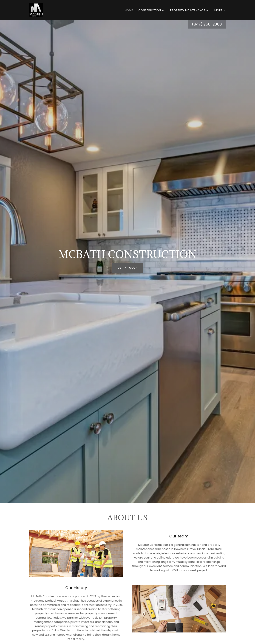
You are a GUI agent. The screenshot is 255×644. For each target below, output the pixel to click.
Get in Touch (127, 268)
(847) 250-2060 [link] (207, 24)
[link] (36, 10)
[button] (151, 10)
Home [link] (129, 10)
